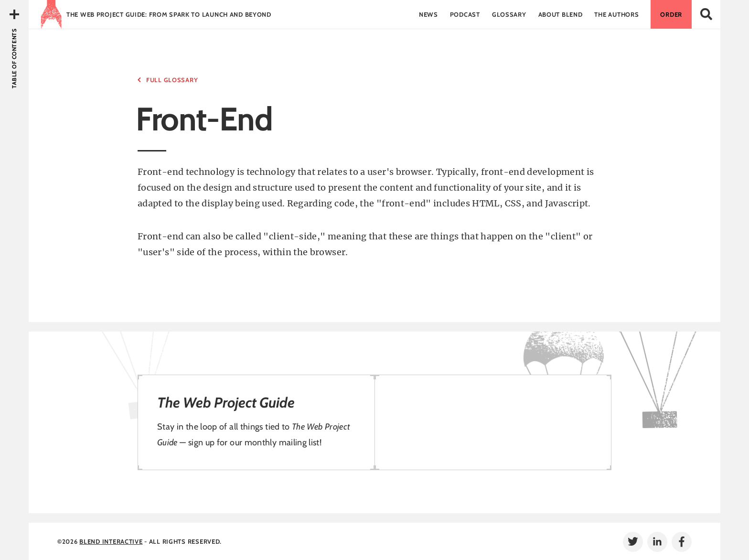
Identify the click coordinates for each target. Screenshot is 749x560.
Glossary (509, 14)
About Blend (561, 14)
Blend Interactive (111, 541)
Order (671, 14)
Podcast (465, 14)
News (428, 14)
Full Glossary (172, 80)
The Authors (616, 14)
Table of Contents (14, 59)
